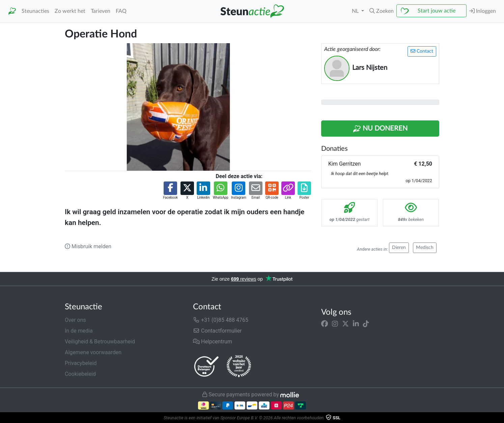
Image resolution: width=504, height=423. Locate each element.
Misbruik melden (88, 246)
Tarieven (101, 11)
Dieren (399, 248)
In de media (79, 331)
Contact (422, 51)
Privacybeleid (81, 363)
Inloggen (483, 11)
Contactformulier (217, 331)
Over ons (75, 320)
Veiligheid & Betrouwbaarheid (100, 342)
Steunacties (35, 11)
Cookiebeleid (80, 374)
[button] (382, 11)
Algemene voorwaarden (93, 352)
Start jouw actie (437, 11)
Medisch (425, 248)
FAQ (121, 11)
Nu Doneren (380, 129)
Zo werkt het (70, 11)
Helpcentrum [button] (213, 342)
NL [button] (356, 11)
